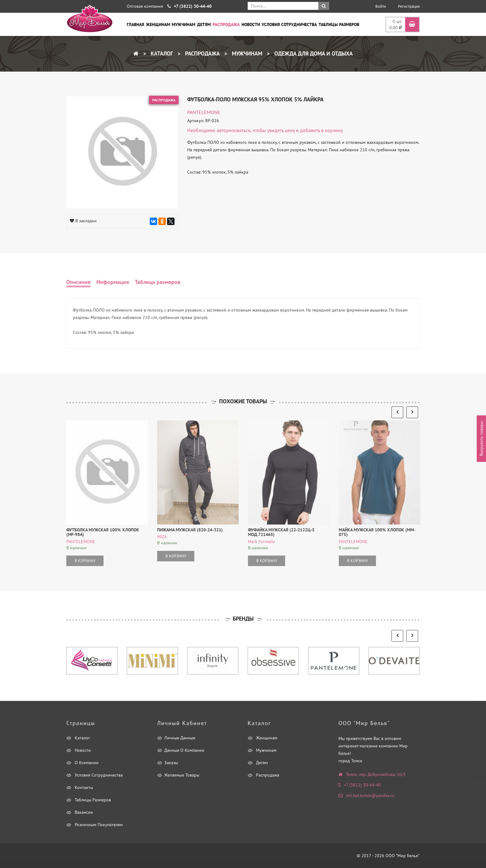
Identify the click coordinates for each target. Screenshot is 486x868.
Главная (135, 24)
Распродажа (226, 24)
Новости (251, 24)
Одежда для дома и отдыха (313, 53)
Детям (204, 24)
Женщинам (158, 24)
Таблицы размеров (339, 24)
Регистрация (409, 6)
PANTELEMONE (204, 112)
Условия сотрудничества (289, 24)
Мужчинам (183, 24)
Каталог (161, 53)
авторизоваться (234, 130)
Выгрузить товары (481, 439)
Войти (381, 6)
